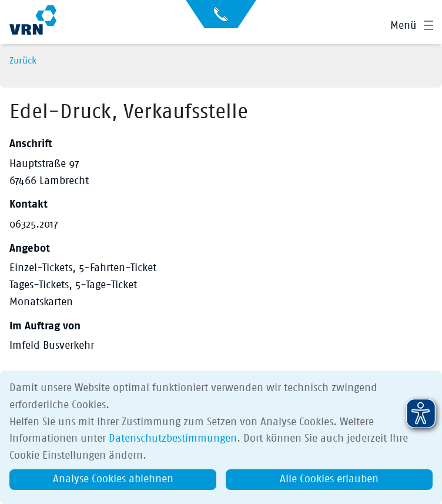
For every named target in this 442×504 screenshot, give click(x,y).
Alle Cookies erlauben (329, 479)
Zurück (23, 61)
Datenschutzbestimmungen (173, 439)
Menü (404, 26)
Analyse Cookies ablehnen (113, 479)
